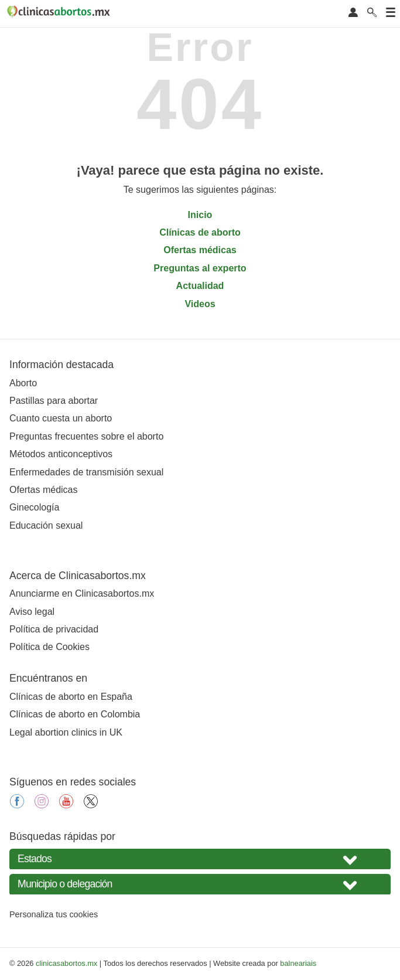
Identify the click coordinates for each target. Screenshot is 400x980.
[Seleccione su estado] (200, 859)
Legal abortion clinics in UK (66, 732)
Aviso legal (32, 612)
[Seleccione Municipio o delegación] (200, 884)
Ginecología (34, 507)
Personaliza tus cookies (54, 914)
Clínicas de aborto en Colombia (75, 714)
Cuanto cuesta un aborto (61, 418)
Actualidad (200, 286)
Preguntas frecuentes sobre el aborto (86, 436)
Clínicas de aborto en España (71, 697)
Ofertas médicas (200, 250)
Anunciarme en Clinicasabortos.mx (82, 593)
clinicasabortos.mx (66, 963)
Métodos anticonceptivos (61, 454)
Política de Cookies (49, 647)
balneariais (298, 963)
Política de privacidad (54, 629)
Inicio (200, 215)
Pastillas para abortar (54, 401)
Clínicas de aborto (200, 232)
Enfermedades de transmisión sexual (86, 472)
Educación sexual (46, 525)
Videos (200, 304)
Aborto (23, 383)
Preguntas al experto (200, 268)
